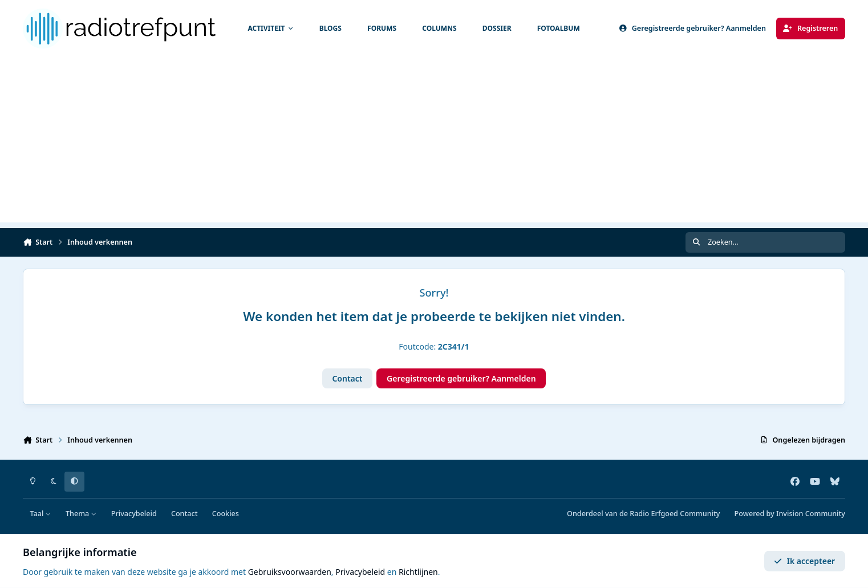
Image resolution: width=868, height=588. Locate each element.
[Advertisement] (434, 143)
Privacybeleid (134, 514)
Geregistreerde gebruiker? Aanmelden (461, 378)
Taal (41, 514)
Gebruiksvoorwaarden (290, 572)
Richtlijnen (418, 572)
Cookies (226, 514)
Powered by (790, 514)
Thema (81, 514)
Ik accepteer (804, 561)
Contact (347, 378)
